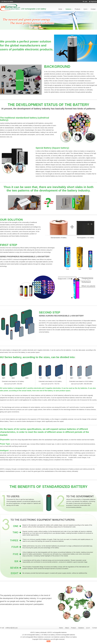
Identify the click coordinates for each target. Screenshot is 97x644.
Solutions (68, 9)
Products (77, 9)
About (67, 628)
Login (86, 1)
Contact (93, 9)
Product (73, 628)
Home (60, 9)
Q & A (85, 9)
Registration (94, 1)
